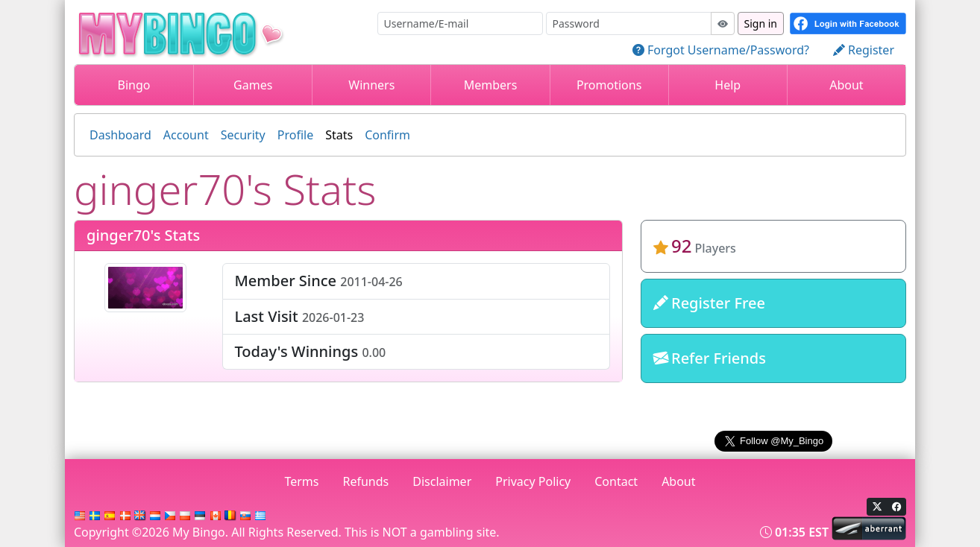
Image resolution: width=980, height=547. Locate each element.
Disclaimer (442, 481)
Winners (371, 85)
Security (243, 135)
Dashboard (120, 135)
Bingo (134, 85)
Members (491, 85)
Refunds (366, 481)
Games (253, 85)
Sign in (761, 23)
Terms (301, 481)
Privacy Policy (533, 481)
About (846, 85)
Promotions (609, 85)
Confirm (387, 135)
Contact (616, 481)
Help (728, 85)
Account (186, 135)
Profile (295, 135)
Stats (339, 135)
